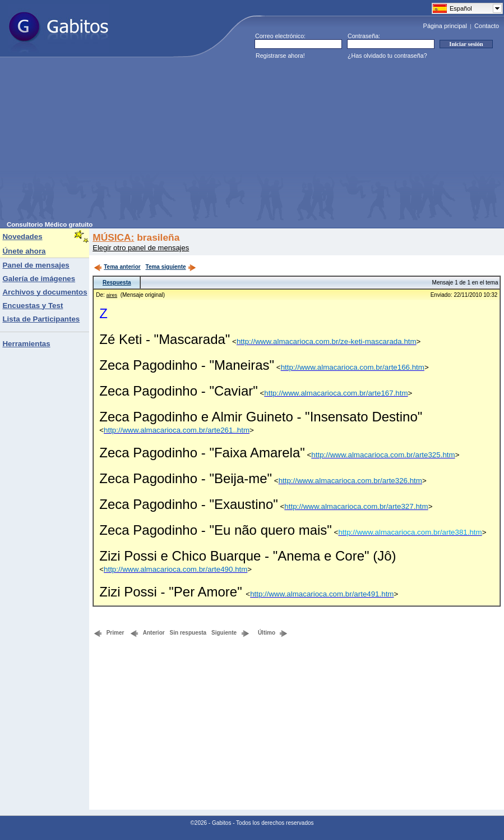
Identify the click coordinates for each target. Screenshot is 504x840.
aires (112, 295)
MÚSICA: (113, 237)
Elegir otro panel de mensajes (141, 248)
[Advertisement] (151, 143)
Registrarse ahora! (280, 56)
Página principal (445, 26)
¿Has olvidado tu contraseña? (387, 56)
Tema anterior (117, 267)
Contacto (487, 26)
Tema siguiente (171, 267)
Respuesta (117, 283)
